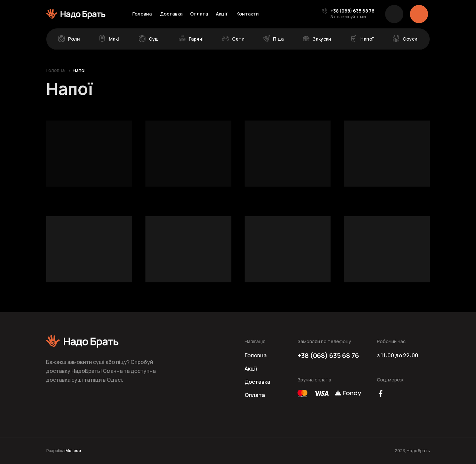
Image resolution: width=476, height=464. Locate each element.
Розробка (64, 451)
